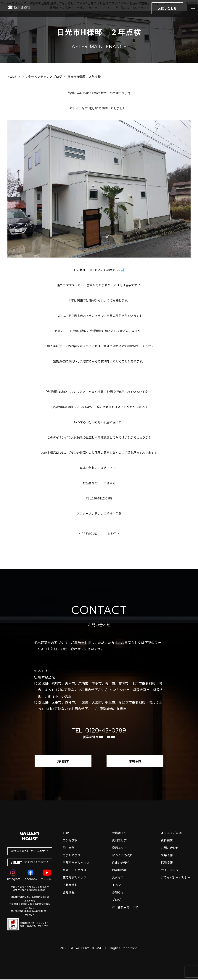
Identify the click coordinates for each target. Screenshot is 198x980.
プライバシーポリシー (176, 878)
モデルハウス (72, 856)
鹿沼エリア (119, 848)
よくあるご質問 (171, 833)
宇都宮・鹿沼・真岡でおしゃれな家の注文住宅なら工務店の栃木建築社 (30, 889)
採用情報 (167, 863)
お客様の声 (119, 870)
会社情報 (69, 893)
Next (113, 534)
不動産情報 (70, 885)
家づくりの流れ (122, 856)
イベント (118, 885)
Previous (89, 534)
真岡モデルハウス (75, 870)
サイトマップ (170, 870)
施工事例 (69, 848)
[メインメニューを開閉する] (190, 13)
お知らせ (118, 893)
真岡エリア (119, 841)
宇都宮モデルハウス (76, 863)
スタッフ (118, 878)
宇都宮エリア (121, 833)
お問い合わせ (170, 848)
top (66, 833)
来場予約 (135, 762)
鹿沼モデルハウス (75, 878)
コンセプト (70, 841)
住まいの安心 (121, 863)
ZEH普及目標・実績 (125, 908)
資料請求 (63, 762)
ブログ (116, 900)
